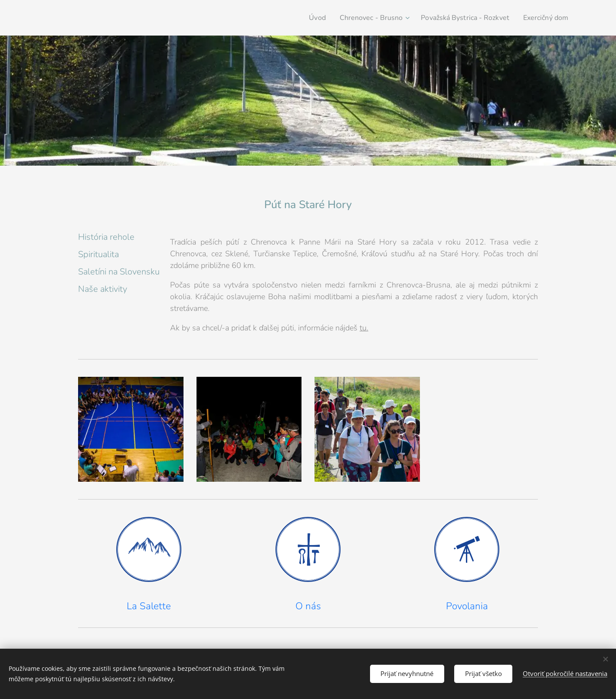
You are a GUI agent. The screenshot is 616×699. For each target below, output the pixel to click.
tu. (364, 328)
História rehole (106, 237)
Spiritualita (98, 254)
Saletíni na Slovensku (119, 272)
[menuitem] (301, 18)
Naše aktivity (103, 289)
